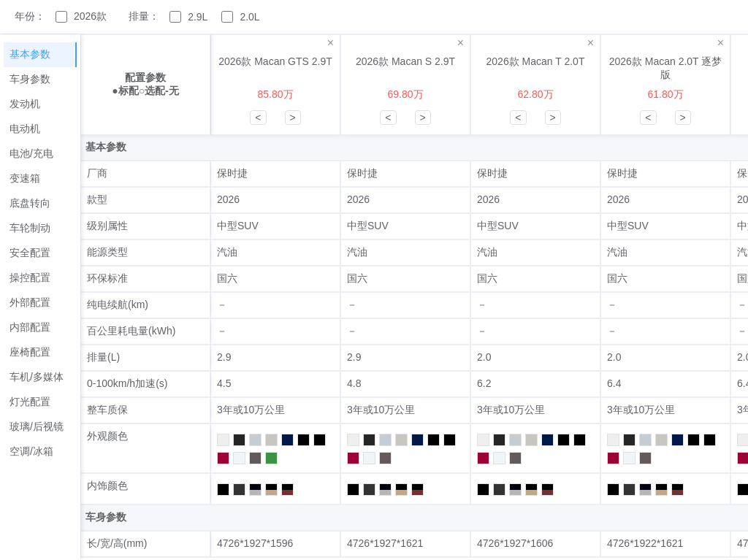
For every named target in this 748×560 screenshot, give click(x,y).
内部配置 (30, 327)
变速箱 (25, 178)
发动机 (25, 104)
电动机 (25, 129)
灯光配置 (30, 402)
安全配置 (30, 253)
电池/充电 (31, 153)
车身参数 (30, 79)
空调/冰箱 (31, 451)
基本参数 (30, 54)
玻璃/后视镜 (37, 426)
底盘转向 (30, 203)
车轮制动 (30, 228)
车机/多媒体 (37, 377)
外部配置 (30, 302)
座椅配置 (30, 352)
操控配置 (30, 277)
